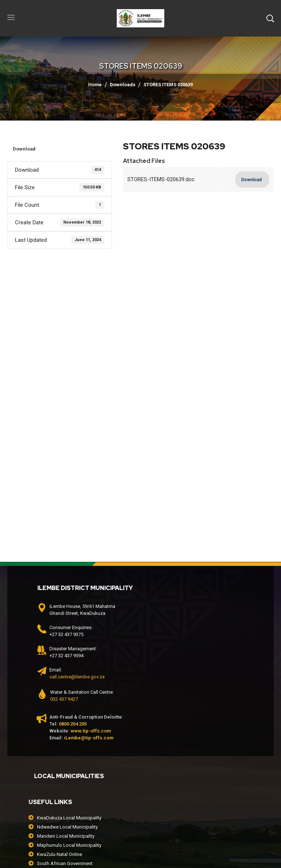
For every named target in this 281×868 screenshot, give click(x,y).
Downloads (123, 85)
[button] (270, 18)
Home (95, 85)
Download (24, 149)
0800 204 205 (73, 724)
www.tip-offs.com (91, 731)
